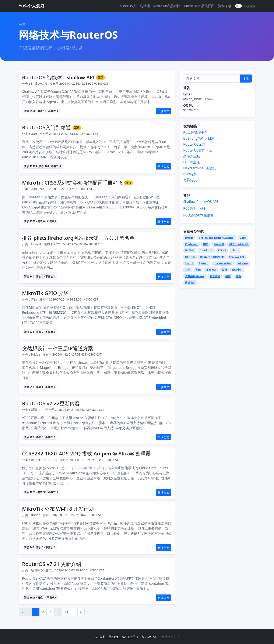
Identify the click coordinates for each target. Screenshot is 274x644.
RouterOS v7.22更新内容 (51, 403)
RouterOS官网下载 (198, 150)
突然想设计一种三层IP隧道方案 (58, 348)
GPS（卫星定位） (239, 244)
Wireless (243, 263)
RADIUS (190, 257)
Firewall (219, 244)
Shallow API (236, 257)
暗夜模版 (249, 6)
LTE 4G (222, 250)
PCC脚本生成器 (195, 208)
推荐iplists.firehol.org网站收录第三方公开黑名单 (78, 238)
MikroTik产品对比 (167, 6)
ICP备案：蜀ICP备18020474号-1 (117, 637)
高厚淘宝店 (192, 156)
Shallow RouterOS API (201, 202)
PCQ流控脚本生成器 (199, 215)
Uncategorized (223, 263)
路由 (238, 276)
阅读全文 (164, 111)
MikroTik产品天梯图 (199, 6)
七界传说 (190, 180)
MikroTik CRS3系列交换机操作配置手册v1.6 (72, 183)
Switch (189, 263)
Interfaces (206, 250)
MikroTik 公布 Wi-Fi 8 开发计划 (58, 509)
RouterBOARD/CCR (212, 257)
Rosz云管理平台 (195, 132)
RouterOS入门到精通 (134, 6)
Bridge (189, 238)
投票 (224, 270)
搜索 (246, 79)
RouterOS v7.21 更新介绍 (52, 564)
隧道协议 (190, 283)
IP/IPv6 (190, 250)
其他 (188, 270)
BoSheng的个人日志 (199, 138)
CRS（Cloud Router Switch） (217, 238)
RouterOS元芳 (194, 144)
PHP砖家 (190, 174)
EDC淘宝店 (192, 162)
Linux (235, 250)
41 (66, 612)
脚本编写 (215, 276)
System (204, 263)
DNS (206, 244)
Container (191, 244)
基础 (198, 270)
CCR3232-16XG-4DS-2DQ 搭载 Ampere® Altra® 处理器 (86, 454)
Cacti (243, 238)
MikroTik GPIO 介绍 (45, 293)
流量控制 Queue (195, 276)
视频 (228, 276)
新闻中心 (237, 270)
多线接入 (211, 270)
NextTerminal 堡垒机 (199, 168)
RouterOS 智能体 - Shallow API (58, 78)
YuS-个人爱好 (32, 6)
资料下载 (225, 6)
